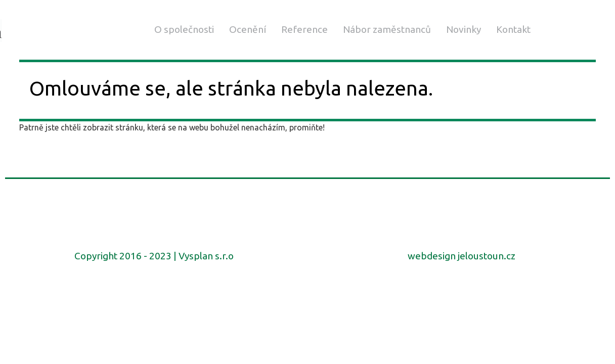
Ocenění (248, 29)
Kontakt (513, 29)
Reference (304, 29)
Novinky (464, 29)
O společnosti (184, 29)
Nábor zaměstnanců (387, 29)
